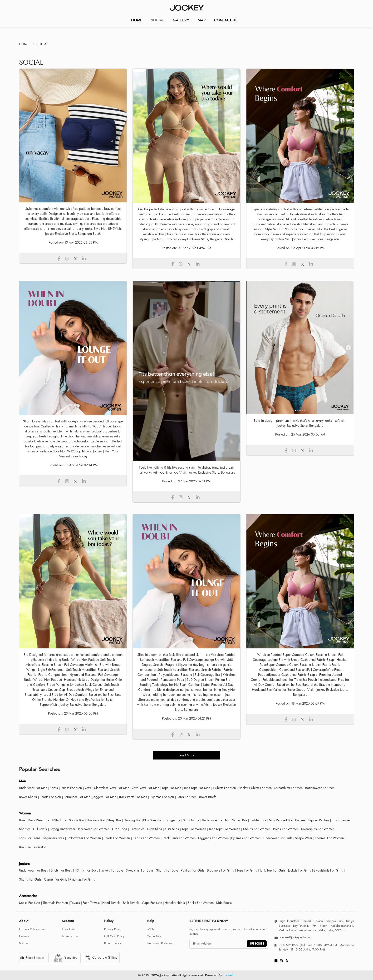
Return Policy (113, 943)
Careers (24, 936)
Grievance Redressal (160, 943)
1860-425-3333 (327, 945)
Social (157, 20)
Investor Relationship (32, 929)
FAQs (150, 929)
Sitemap (24, 943)
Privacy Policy (113, 929)
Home (137, 20)
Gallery (181, 20)
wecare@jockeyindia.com (296, 937)
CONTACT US (226, 20)
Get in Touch (155, 936)
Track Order (69, 929)
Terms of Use (70, 936)
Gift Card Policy (114, 936)
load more (186, 755)
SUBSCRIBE (257, 944)
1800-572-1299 (288, 945)
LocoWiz (229, 975)
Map (202, 20)
